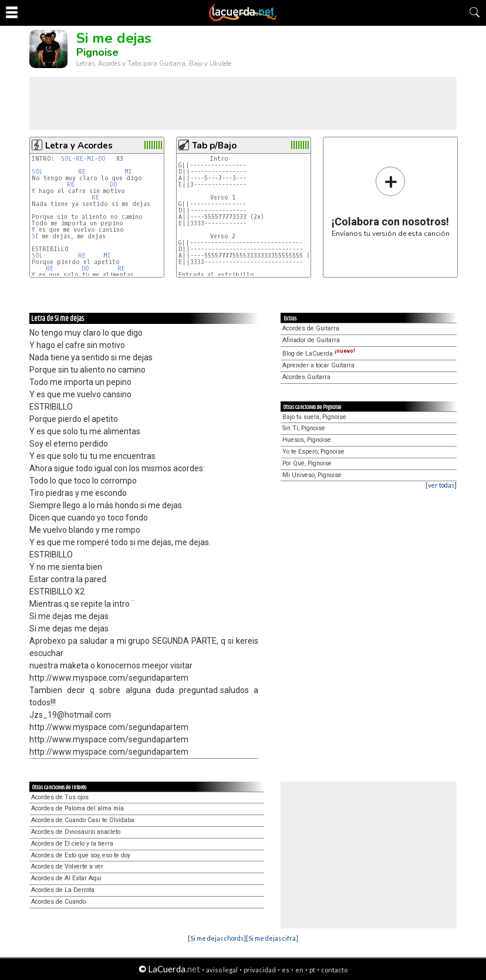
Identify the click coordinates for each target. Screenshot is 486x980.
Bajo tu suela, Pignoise (314, 417)
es (286, 970)
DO (102, 159)
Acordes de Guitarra (311, 328)
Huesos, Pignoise (307, 440)
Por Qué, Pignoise (307, 463)
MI (91, 159)
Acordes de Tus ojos (60, 797)
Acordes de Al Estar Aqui (66, 878)
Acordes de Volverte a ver (67, 866)
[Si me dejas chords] (217, 938)
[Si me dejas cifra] (272, 938)
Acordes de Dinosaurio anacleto (76, 832)
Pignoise (97, 52)
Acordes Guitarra (306, 377)
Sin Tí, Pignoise (304, 428)
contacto (334, 970)
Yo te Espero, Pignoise (313, 452)
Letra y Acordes (79, 146)
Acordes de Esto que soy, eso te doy (81, 855)
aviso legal (222, 970)
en (299, 970)
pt (312, 970)
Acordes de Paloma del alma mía (77, 808)
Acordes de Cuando (58, 902)
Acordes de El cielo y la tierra (72, 844)
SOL (67, 159)
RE (80, 159)
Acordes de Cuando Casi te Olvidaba (83, 820)
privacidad (260, 970)
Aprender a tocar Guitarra (318, 365)
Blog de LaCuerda (319, 354)
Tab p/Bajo (214, 146)
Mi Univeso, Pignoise (312, 475)
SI (35, 236)
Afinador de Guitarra (311, 340)
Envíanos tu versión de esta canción (391, 202)
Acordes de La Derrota (63, 890)
